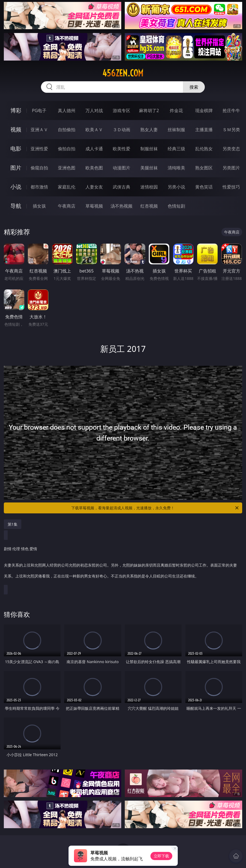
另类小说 (176, 187)
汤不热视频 (121, 206)
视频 (16, 129)
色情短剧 (176, 206)
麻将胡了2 (149, 110)
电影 (16, 149)
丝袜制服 (176, 130)
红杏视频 (149, 206)
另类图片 (231, 168)
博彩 (16, 110)
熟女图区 (204, 168)
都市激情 (39, 187)
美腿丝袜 (149, 168)
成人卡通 (94, 149)
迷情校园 (149, 187)
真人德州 (67, 110)
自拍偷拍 (67, 130)
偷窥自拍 (39, 168)
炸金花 (176, 110)
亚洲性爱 (39, 149)
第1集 (13, 524)
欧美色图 (94, 168)
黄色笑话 (204, 187)
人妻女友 (94, 187)
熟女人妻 (149, 130)
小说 (16, 187)
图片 (16, 168)
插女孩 (39, 206)
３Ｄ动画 (121, 130)
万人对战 (94, 110)
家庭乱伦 (67, 187)
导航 (16, 206)
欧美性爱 (121, 149)
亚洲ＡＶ (39, 130)
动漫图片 (121, 168)
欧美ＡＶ (94, 130)
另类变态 (231, 149)
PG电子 (39, 110)
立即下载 (161, 856)
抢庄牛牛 (231, 110)
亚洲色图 (67, 168)
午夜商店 (67, 206)
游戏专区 (121, 110)
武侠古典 (121, 187)
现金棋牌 (204, 110)
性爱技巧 (231, 187)
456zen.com (123, 73)
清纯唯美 (176, 168)
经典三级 (176, 149)
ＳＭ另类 (231, 130)
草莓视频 (94, 206)
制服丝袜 (149, 149)
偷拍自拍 (67, 149)
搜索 (194, 87)
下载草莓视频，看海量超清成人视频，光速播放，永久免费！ (155, 508)
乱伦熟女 (204, 149)
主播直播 (204, 130)
